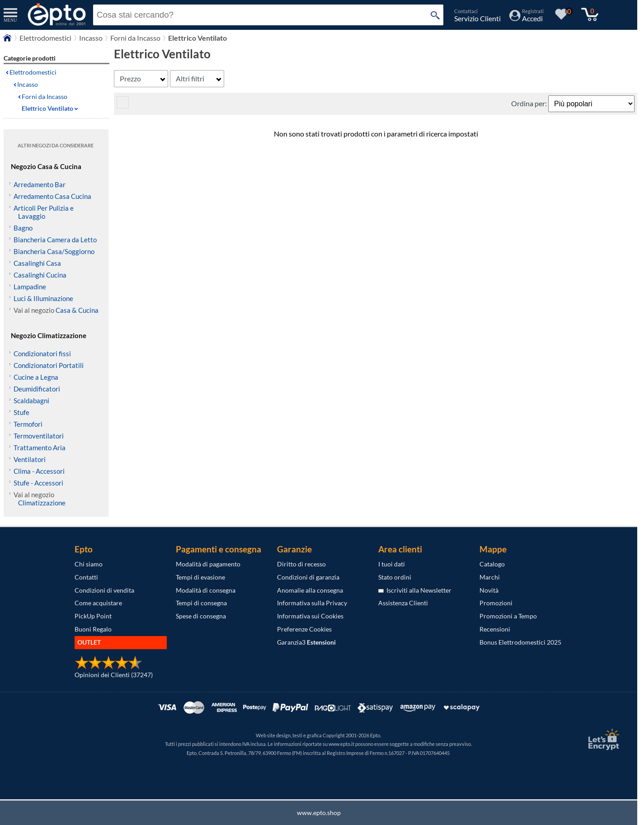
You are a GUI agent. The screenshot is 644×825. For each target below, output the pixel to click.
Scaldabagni (31, 401)
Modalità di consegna (206, 590)
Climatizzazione (42, 503)
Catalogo (492, 564)
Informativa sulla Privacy (312, 603)
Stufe (21, 412)
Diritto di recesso (301, 564)
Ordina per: (530, 103)
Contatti (86, 577)
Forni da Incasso (45, 97)
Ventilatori (30, 459)
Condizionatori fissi (42, 354)
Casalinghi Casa (37, 263)
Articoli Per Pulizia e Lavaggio (44, 212)
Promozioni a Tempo (508, 616)
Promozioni (496, 603)
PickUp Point (93, 616)
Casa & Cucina (77, 310)
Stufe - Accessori (38, 483)
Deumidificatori (37, 389)
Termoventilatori (39, 436)
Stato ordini (395, 577)
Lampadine (30, 287)
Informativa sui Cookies (310, 616)
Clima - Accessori (39, 471)
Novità (489, 590)
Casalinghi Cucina (40, 275)
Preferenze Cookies (304, 629)
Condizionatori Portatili (49, 365)
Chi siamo (89, 564)
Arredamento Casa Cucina (52, 196)
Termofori (28, 424)
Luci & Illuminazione (43, 298)
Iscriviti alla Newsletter (415, 590)
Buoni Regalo (93, 629)
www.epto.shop (319, 813)
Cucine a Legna (36, 377)
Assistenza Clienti (403, 603)
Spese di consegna (201, 616)
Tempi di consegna (201, 603)
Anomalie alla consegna (310, 590)
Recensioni (495, 629)
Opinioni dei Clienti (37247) (114, 675)
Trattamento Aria (40, 448)
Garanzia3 (306, 642)
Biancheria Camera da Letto (55, 240)
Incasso (28, 84)
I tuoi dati (392, 564)
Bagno (23, 228)
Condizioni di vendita (104, 590)
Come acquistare (98, 603)
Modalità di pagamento (208, 564)
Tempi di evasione (200, 577)
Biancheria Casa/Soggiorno (54, 251)
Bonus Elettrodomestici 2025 (520, 642)
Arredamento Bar (40, 184)
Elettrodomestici (33, 72)
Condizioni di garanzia (308, 577)
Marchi (490, 577)
